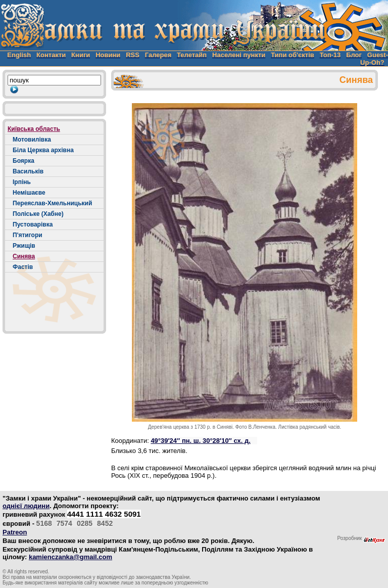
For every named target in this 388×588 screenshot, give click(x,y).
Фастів (23, 267)
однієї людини (26, 506)
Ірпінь (22, 182)
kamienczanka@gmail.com (70, 557)
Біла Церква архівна (43, 150)
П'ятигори (28, 235)
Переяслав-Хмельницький (52, 203)
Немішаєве (29, 193)
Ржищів (24, 246)
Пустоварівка (33, 224)
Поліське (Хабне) (38, 214)
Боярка (23, 161)
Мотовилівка (32, 140)
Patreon (15, 532)
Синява (24, 256)
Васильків (28, 171)
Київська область (34, 129)
